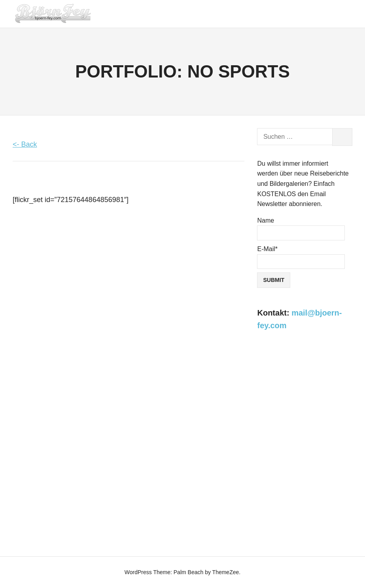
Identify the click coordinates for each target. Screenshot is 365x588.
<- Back (25, 144)
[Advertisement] (305, 390)
